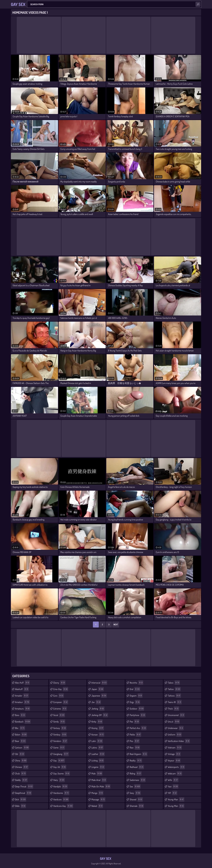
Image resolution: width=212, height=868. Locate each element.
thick (174, 709)
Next (116, 624)
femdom (60, 741)
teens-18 (175, 702)
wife (173, 780)
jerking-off (100, 715)
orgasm (136, 696)
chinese (22, 767)
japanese (99, 696)
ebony (59, 683)
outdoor (137, 709)
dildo (20, 806)
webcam (175, 773)
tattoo (174, 689)
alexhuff (22, 689)
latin (97, 741)
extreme (60, 709)
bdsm (21, 735)
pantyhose (138, 715)
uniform (175, 735)
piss (135, 741)
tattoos (174, 696)
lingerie (98, 767)
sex (135, 786)
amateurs (23, 709)
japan (98, 689)
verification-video (179, 741)
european (61, 702)
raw (135, 748)
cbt (20, 754)
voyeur (174, 760)
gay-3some (62, 773)
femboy (60, 735)
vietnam (175, 748)
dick (21, 799)
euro (59, 696)
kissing (98, 728)
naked (97, 806)
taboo (174, 683)
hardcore (61, 799)
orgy (135, 702)
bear (21, 741)
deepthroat (23, 793)
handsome (61, 793)
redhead (137, 767)
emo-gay (61, 689)
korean (98, 735)
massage (98, 799)
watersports (176, 767)
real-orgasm (139, 754)
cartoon (22, 748)
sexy (135, 793)
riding (136, 773)
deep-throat (24, 786)
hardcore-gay (63, 806)
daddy (21, 780)
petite (135, 735)
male (97, 773)
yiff (173, 793)
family (59, 722)
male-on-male (101, 786)
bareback (23, 722)
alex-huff (22, 683)
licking (98, 760)
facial (59, 715)
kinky (97, 722)
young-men (176, 806)
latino (97, 748)
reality (136, 760)
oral (135, 689)
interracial (99, 683)
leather (98, 754)
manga (97, 793)
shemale (137, 806)
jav (96, 702)
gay (59, 760)
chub (21, 773)
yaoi (173, 786)
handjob (61, 786)
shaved (136, 799)
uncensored (176, 715)
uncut (174, 722)
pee (135, 722)
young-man (176, 799)
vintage (174, 754)
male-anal (99, 780)
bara (20, 715)
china (21, 760)
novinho (136, 683)
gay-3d (60, 767)
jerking (98, 709)
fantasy (60, 728)
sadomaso (138, 780)
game (59, 748)
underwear (176, 728)
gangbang (61, 754)
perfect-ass (138, 728)
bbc (20, 728)
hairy (59, 780)
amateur (22, 702)
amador (22, 696)
